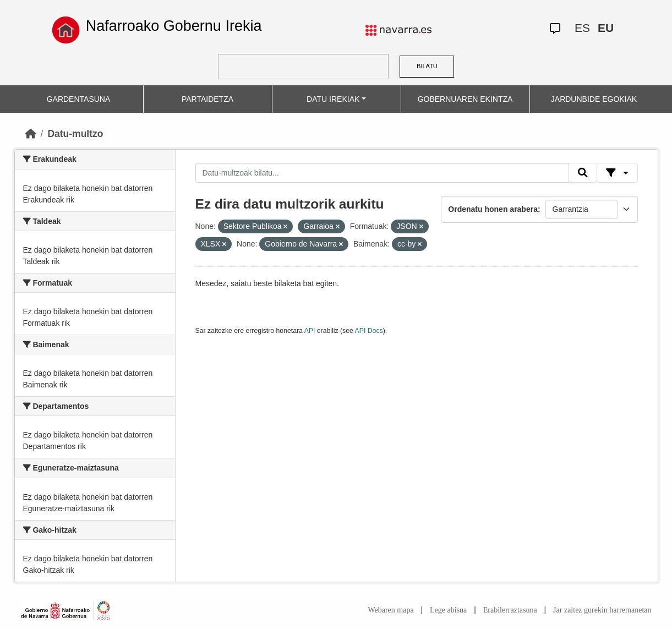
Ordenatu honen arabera (493, 209)
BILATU (427, 66)
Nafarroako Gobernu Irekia (174, 26)
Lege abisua (448, 610)
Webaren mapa (390, 610)
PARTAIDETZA (207, 99)
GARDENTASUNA (79, 99)
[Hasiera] (31, 134)
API (310, 331)
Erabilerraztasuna (510, 610)
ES (582, 28)
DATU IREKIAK (333, 99)
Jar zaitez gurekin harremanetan (602, 610)
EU (606, 28)
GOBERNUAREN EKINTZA (465, 99)
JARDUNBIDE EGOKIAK (594, 99)
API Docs (369, 331)
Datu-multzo (75, 134)
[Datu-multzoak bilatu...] (383, 173)
